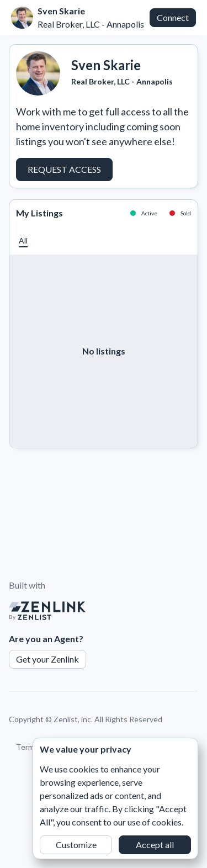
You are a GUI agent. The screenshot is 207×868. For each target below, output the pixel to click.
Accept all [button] (155, 845)
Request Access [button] (64, 169)
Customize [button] (76, 845)
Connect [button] (173, 17)
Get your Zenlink (47, 659)
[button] (23, 240)
